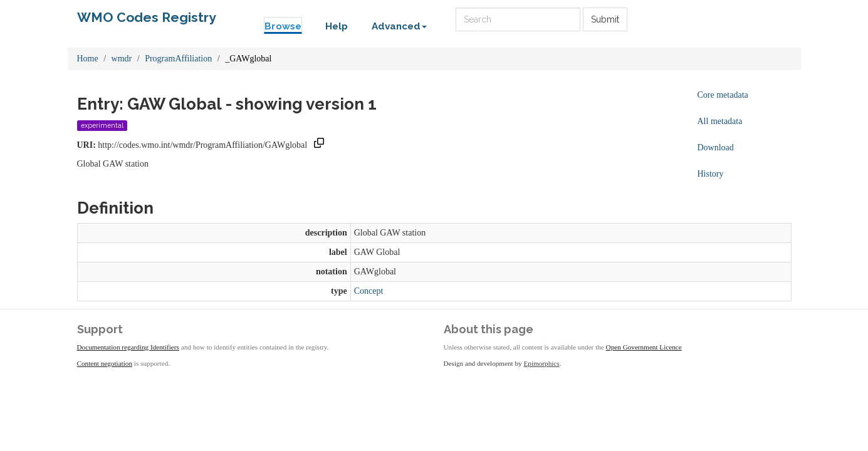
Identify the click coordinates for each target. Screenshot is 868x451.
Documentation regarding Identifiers (128, 347)
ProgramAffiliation (178, 59)
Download (716, 148)
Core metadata (723, 95)
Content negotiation (105, 363)
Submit (605, 19)
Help (337, 26)
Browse (283, 26)
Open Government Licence (644, 347)
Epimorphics (542, 363)
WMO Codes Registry (147, 17)
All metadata (720, 121)
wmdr (122, 59)
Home (88, 59)
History (711, 174)
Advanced (399, 26)
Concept (369, 291)
